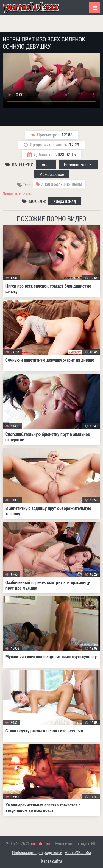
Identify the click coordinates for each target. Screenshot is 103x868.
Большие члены (78, 164)
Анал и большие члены (62, 184)
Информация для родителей (37, 852)
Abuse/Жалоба (78, 852)
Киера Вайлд (65, 201)
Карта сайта (51, 861)
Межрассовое (52, 174)
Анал (46, 164)
